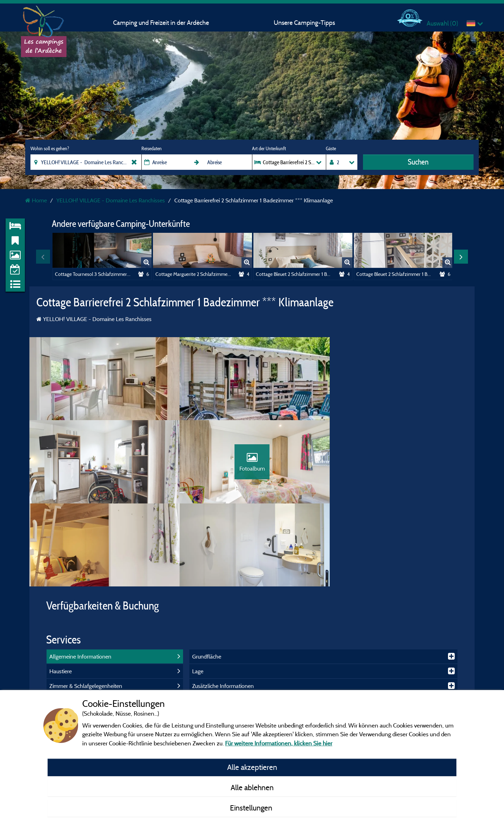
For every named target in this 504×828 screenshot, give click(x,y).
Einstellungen (252, 808)
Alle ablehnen (252, 787)
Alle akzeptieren (252, 767)
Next (461, 257)
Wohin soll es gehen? (50, 148)
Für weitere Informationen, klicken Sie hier (279, 743)
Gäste (331, 148)
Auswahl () (442, 23)
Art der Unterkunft (269, 148)
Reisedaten (152, 148)
